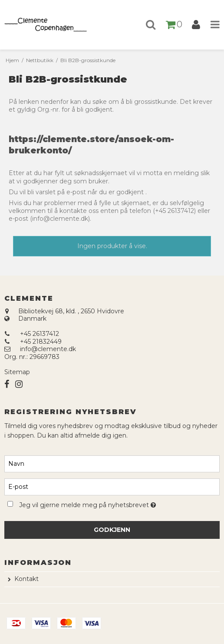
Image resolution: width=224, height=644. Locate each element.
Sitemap (17, 372)
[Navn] (112, 463)
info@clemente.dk (48, 349)
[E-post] (112, 486)
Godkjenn (112, 530)
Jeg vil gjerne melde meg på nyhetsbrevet (109, 504)
